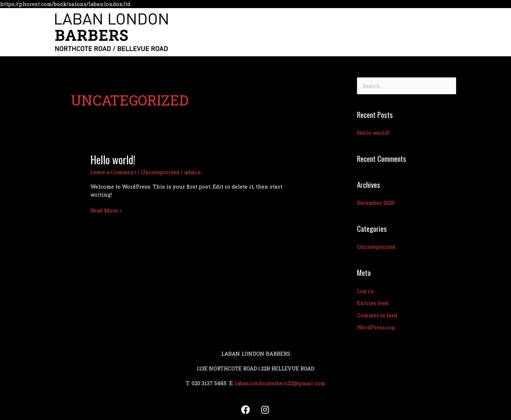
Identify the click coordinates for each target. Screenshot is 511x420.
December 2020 (376, 203)
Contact (418, 32)
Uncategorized (161, 172)
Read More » (106, 210)
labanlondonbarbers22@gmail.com (280, 381)
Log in (365, 290)
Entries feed (373, 302)
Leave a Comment (114, 172)
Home (296, 32)
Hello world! (113, 160)
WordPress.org (376, 326)
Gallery (387, 32)
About (322, 32)
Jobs (445, 32)
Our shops (354, 32)
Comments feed (377, 314)
